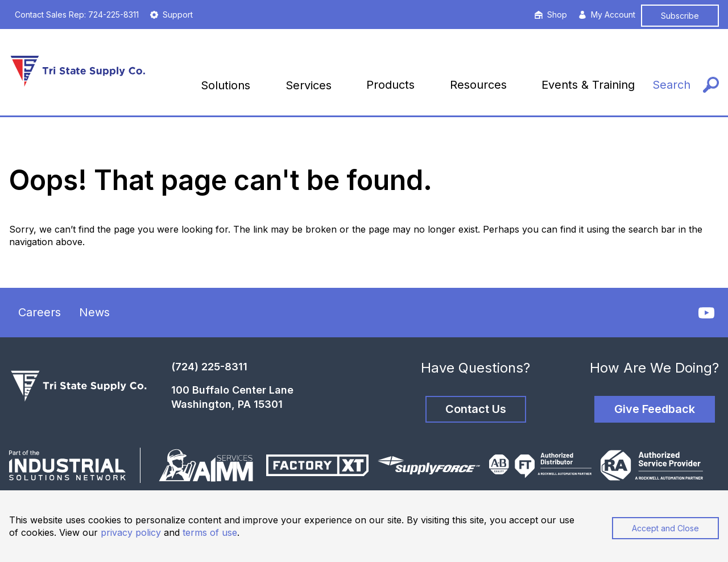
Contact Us (476, 409)
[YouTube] (706, 313)
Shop (551, 15)
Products (390, 85)
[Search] (686, 85)
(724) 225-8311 (209, 367)
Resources (478, 85)
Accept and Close (665, 528)
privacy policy (131, 532)
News (94, 312)
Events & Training (588, 85)
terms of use (210, 532)
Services (309, 85)
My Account (607, 15)
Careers (40, 312)
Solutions (226, 85)
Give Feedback (655, 409)
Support (171, 15)
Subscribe (680, 16)
